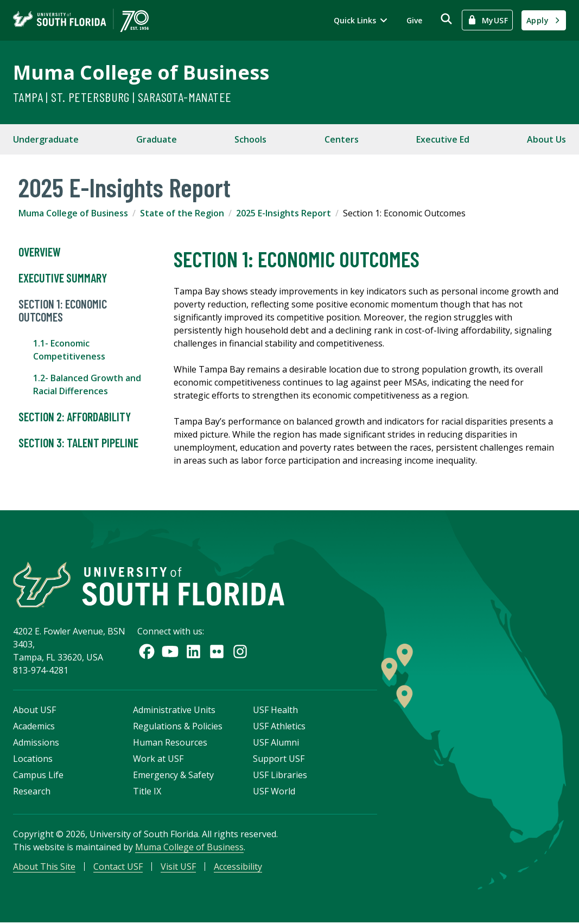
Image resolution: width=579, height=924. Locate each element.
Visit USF (178, 868)
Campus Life (38, 776)
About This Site (44, 868)
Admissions (36, 743)
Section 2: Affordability (75, 417)
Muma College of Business (141, 72)
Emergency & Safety (173, 776)
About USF (34, 711)
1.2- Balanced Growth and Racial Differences (87, 384)
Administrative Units (174, 711)
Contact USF (118, 868)
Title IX (147, 792)
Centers (342, 139)
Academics (34, 727)
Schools (250, 139)
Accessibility (238, 868)
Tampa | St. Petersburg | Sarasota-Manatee (122, 97)
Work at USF (158, 760)
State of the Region (182, 213)
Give (414, 20)
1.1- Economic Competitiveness (69, 350)
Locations (33, 760)
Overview (40, 252)
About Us (546, 139)
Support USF (279, 760)
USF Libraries (280, 776)
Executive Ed (443, 139)
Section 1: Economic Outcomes (63, 311)
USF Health (275, 711)
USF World (274, 792)
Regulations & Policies (178, 727)
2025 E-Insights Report (284, 213)
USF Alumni (276, 743)
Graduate (157, 139)
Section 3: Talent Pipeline (78, 443)
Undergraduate (46, 139)
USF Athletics (279, 727)
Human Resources (170, 743)
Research (32, 792)
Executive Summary (63, 278)
